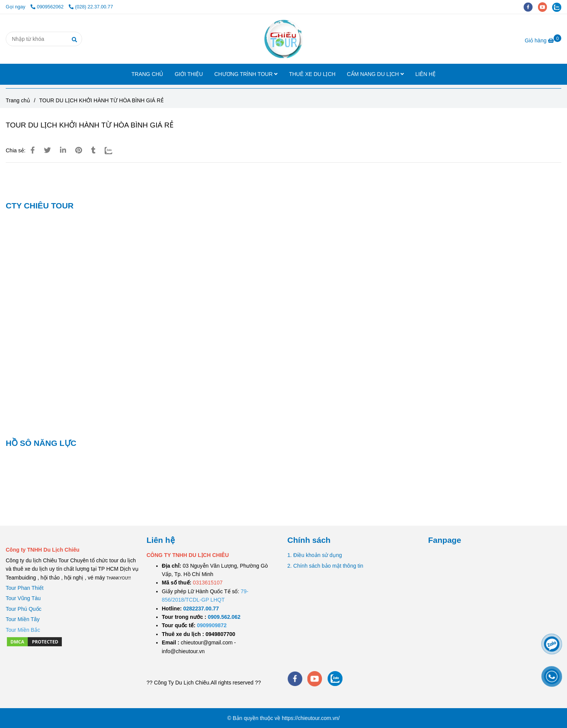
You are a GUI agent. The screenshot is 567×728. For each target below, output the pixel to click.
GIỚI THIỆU (189, 74)
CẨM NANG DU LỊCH (376, 74)
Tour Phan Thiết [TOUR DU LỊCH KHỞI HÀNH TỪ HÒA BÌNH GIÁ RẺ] (25, 588)
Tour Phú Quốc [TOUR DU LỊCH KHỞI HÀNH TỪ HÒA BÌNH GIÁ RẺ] (24, 609)
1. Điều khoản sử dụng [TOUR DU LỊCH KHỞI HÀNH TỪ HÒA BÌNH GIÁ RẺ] (315, 555)
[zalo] (559, 7)
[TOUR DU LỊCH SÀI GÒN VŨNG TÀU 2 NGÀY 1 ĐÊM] (201, 609)
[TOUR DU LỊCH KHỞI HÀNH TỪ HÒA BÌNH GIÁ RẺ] (283, 39)
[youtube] (545, 7)
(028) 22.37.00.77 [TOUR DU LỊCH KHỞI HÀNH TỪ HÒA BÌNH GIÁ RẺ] (91, 7)
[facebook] (531, 7)
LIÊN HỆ (426, 74)
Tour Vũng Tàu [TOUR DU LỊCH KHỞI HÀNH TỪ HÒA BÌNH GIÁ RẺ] (23, 598)
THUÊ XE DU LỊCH (312, 74)
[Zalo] (113, 150)
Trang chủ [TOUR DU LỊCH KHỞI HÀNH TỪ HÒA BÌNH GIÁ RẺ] (18, 100)
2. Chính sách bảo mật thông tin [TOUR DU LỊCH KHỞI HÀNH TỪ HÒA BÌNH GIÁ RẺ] (325, 566)
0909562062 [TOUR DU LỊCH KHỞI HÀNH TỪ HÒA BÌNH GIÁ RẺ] (48, 7)
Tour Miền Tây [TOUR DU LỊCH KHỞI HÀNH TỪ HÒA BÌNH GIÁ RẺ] (23, 619)
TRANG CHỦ (147, 74)
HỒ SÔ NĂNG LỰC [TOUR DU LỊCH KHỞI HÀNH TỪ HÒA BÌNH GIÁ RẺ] (41, 443)
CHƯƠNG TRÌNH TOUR (246, 74)
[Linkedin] (63, 150)
